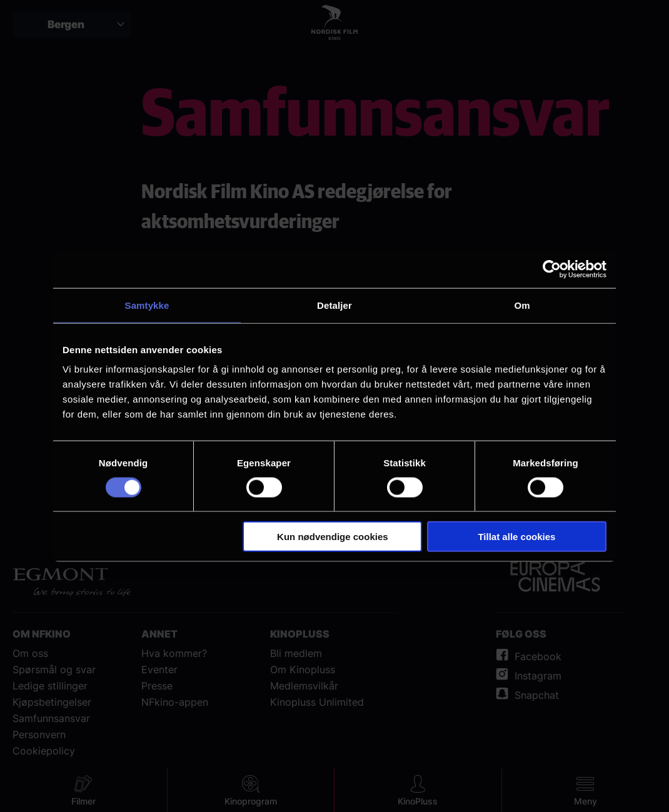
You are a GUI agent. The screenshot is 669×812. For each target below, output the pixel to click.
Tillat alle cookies (516, 537)
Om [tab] (522, 305)
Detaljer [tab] (334, 305)
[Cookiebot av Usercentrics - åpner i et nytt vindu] (552, 269)
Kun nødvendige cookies (333, 537)
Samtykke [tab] (147, 305)
